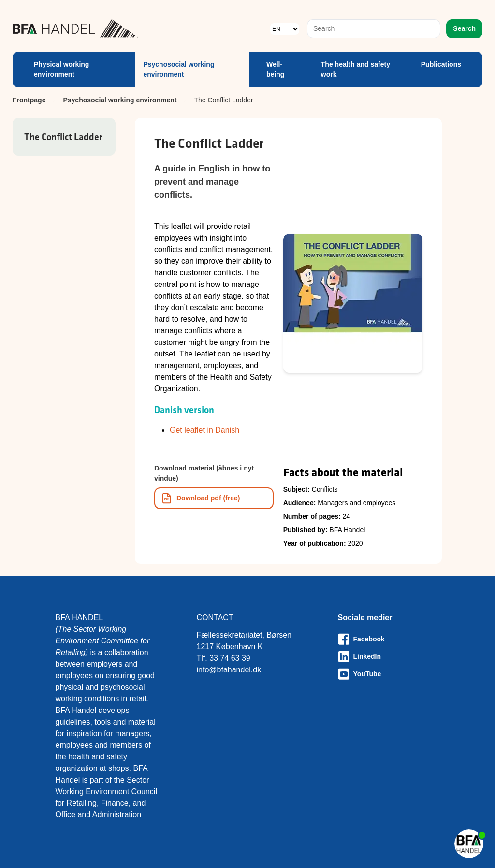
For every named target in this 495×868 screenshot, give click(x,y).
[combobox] (374, 29)
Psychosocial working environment (179, 69)
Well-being (275, 69)
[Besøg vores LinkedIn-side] (389, 656)
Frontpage (29, 100)
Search (464, 28)
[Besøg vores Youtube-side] (389, 674)
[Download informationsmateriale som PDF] (214, 498)
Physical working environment (61, 69)
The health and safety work (356, 69)
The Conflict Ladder (63, 137)
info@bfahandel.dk (229, 670)
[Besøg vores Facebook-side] (389, 639)
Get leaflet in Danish (204, 430)
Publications (441, 64)
